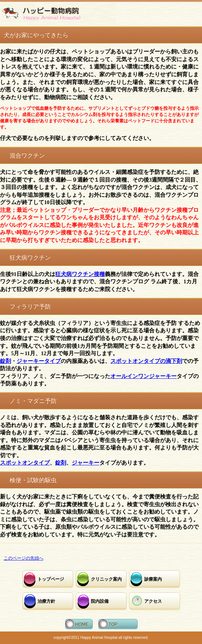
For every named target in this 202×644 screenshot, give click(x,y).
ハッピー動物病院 (59, 13)
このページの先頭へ (24, 558)
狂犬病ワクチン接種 (80, 274)
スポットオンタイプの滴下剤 (146, 361)
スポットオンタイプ (25, 463)
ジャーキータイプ (39, 361)
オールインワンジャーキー (143, 376)
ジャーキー (86, 463)
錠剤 (6, 361)
